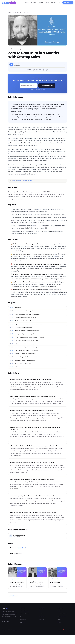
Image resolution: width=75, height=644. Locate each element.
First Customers (17, 181)
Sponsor (47, 3)
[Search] (59, 3)
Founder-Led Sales (27, 181)
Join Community (68, 3)
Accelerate (41, 620)
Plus (40, 611)
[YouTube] (8, 621)
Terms (59, 620)
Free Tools (54, 3)
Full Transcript (15, 554)
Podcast (26, 3)
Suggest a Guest (61, 617)
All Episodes (13, 596)
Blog (21, 617)
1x (64, 65)
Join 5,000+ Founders (47, 85)
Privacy (59, 622)
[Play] (11, 65)
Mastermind (42, 617)
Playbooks (33, 3)
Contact (59, 611)
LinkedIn (21, 548)
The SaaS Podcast (17, 12)
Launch (41, 614)
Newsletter (23, 620)
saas (5, 608)
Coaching (40, 3)
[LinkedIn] (5, 621)
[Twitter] (2, 621)
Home (10, 12)
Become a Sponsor (62, 614)
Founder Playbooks (25, 614)
